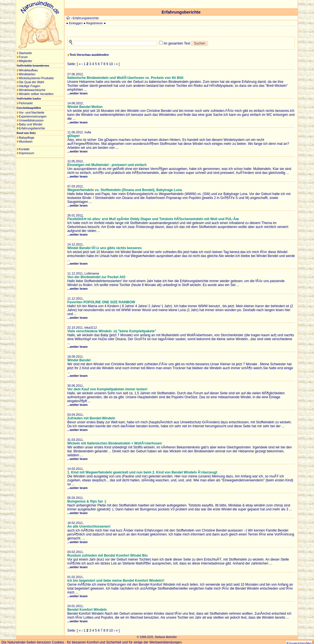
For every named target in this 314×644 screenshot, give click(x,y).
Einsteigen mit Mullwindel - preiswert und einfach (107, 165)
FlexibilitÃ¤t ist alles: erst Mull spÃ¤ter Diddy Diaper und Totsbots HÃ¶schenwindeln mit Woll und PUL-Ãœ (153, 219)
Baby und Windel (31, 124)
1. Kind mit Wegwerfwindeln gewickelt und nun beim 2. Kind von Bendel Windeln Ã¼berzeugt (142, 472)
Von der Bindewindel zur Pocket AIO (96, 277)
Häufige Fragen (30, 86)
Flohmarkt (26, 103)
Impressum (26, 153)
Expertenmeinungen (33, 116)
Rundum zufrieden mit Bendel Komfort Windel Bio (108, 556)
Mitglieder (26, 61)
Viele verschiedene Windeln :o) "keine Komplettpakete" (112, 331)
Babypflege (27, 138)
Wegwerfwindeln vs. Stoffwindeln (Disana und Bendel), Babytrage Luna (125, 190)
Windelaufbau (28, 70)
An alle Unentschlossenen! (89, 526)
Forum (23, 57)
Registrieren (95, 23)
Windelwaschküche (32, 90)
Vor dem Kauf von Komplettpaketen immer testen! (108, 389)
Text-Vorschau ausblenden (89, 55)
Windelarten (27, 74)
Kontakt (24, 149)
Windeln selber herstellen (36, 94)
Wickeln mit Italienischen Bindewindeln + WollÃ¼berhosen (115, 443)
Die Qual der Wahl (31, 82)
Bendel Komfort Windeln (87, 610)
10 (111, 64)
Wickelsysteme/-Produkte (36, 78)
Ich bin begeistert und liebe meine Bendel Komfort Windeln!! (116, 581)
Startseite (25, 53)
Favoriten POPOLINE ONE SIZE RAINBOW (101, 302)
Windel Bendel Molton (85, 107)
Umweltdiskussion (31, 120)
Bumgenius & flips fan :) (87, 501)
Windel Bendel (79, 360)
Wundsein (26, 141)
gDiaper (74, 136)
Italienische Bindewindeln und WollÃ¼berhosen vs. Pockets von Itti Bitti (125, 78)
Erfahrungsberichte (32, 128)
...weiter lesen (78, 93)
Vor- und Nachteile (32, 112)
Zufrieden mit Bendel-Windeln (91, 418)
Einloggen (76, 23)
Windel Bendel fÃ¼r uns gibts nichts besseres (105, 248)
